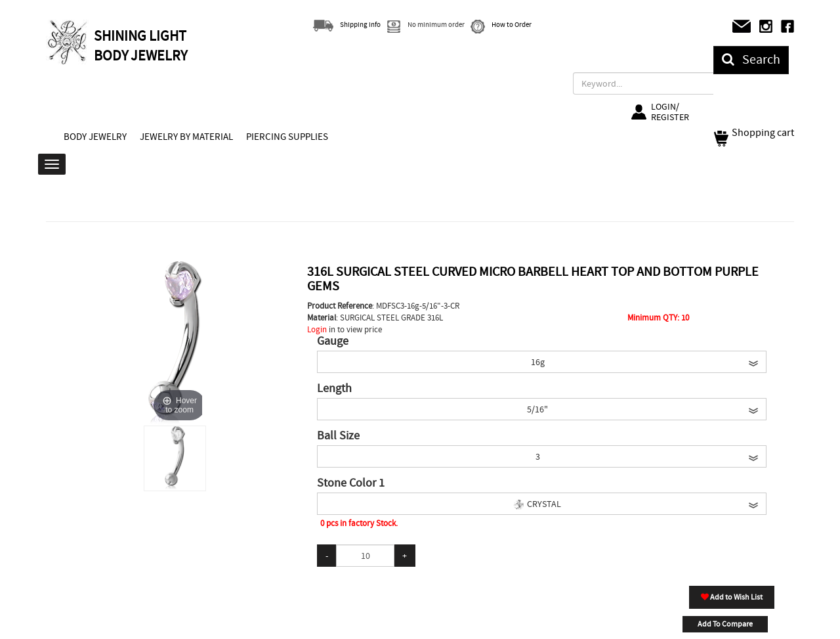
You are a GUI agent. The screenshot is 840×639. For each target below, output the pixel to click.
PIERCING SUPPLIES (287, 137)
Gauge (333, 342)
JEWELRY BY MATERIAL (186, 137)
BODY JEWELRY (95, 137)
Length (334, 389)
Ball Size (338, 436)
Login (317, 329)
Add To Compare (725, 624)
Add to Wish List (732, 597)
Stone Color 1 (351, 483)
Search (751, 59)
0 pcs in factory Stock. (359, 523)
